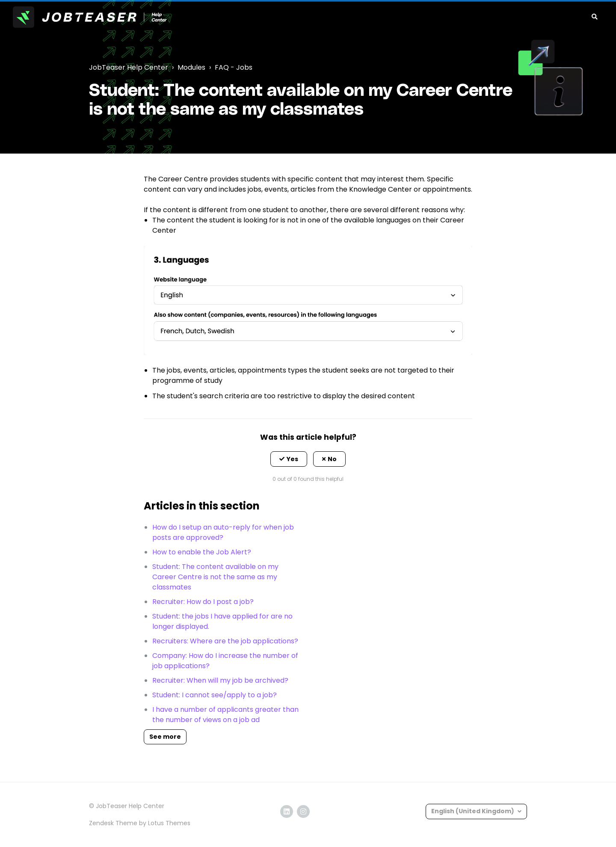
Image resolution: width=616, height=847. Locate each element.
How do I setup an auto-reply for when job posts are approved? (223, 532)
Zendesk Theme (113, 823)
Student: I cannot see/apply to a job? (215, 695)
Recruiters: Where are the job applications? (225, 641)
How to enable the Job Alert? (202, 552)
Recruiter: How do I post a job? (203, 602)
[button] (289, 459)
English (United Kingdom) (473, 811)
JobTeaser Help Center (129, 67)
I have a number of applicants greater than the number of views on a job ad (225, 715)
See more (165, 737)
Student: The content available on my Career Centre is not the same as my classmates (215, 577)
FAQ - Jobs (234, 67)
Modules (191, 67)
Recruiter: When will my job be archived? (220, 680)
